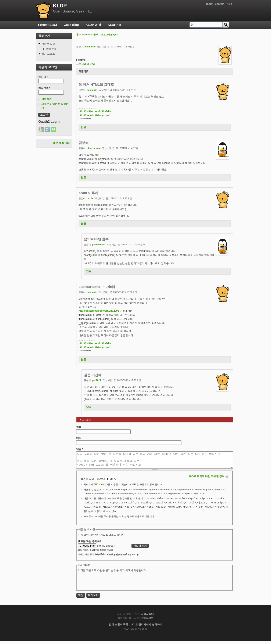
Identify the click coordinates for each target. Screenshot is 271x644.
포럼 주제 (51, 49)
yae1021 (97, 380)
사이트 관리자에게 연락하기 (146, 628)
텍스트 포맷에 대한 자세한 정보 (207, 480)
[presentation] (110, 584)
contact (220, 4)
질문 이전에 (93, 375)
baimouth (90, 47)
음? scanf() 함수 (96, 239)
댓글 (80, 449)
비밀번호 (44, 88)
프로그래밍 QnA (110, 35)
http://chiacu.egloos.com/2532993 (99, 311)
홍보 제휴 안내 (61, 143)
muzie (90, 198)
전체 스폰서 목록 (118, 628)
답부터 (84, 143)
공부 (96, 35)
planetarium (93, 148)
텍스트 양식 (88, 482)
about (209, 4)
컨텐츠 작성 (48, 44)
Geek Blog (71, 25)
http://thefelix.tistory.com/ (94, 115)
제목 (79, 438)
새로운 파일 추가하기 (90, 544)
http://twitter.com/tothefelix (95, 111)
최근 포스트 (48, 54)
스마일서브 (147, 621)
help (229, 4)
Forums (86, 35)
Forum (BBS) (48, 25)
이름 (79, 427)
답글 (83, 127)
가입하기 (47, 99)
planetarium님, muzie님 (97, 287)
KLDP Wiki (93, 25)
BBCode (98, 488)
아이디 (43, 77)
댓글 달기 (84, 71)
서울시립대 (147, 617)
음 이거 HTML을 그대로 (96, 85)
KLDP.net (114, 25)
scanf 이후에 (88, 193)
